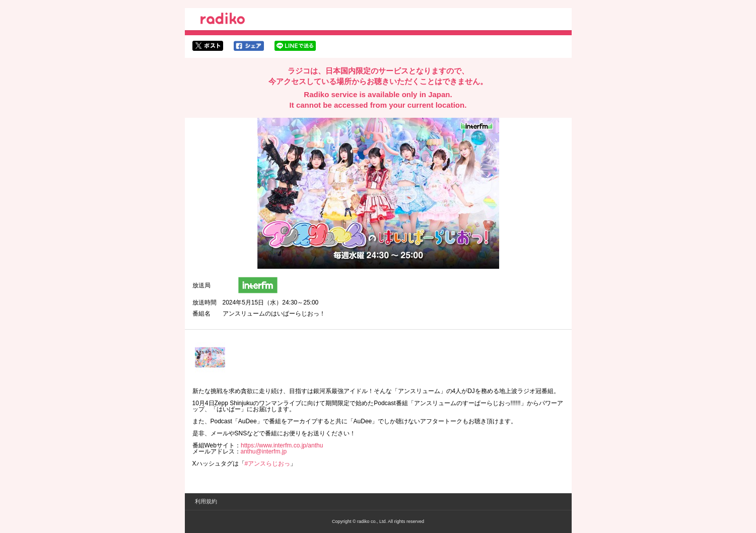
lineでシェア (295, 46)
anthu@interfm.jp (264, 451)
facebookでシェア (249, 46)
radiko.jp (223, 20)
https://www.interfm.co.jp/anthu (282, 445)
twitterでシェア (208, 46)
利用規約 (206, 501)
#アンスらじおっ (268, 464)
